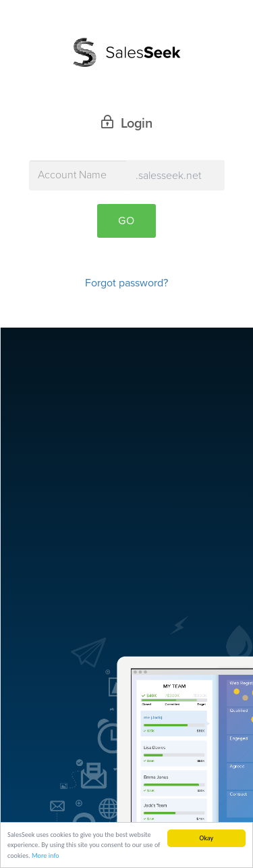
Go (126, 221)
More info (46, 857)
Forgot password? (126, 283)
